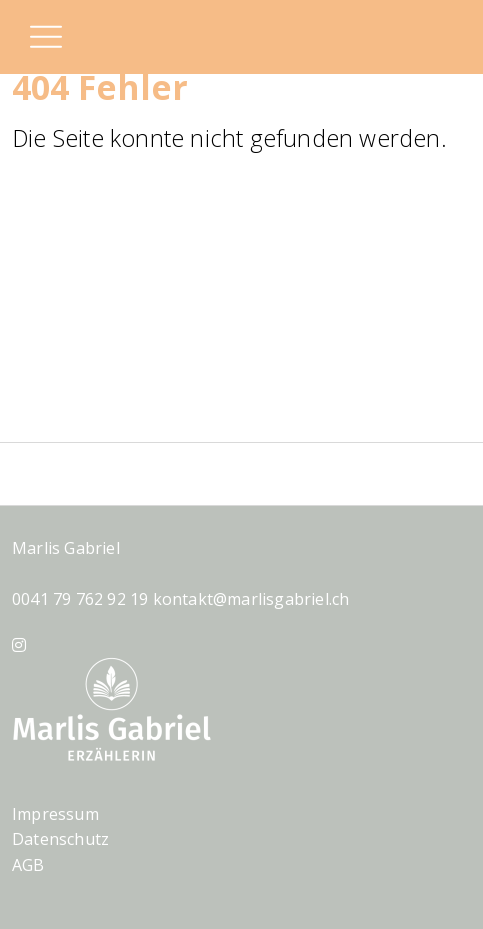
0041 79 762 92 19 (80, 599)
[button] (45, 39)
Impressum (55, 814)
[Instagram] (19, 645)
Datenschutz (60, 839)
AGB (28, 865)
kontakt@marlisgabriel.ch (251, 599)
